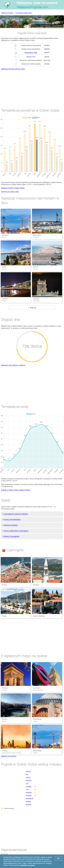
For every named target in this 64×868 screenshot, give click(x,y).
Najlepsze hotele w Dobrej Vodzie (13, 188)
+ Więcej (32, 308)
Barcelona (37, 235)
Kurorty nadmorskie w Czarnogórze (16, 531)
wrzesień (29, 795)
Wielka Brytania (38, 690)
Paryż (5, 688)
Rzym (5, 719)
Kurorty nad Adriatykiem (12, 520)
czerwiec (29, 786)
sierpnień (29, 792)
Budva (36, 585)
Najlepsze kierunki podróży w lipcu (13, 69)
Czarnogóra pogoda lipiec (24, 13)
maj (27, 783)
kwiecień (29, 780)
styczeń (28, 771)
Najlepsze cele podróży (9, 756)
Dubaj (5, 751)
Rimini (36, 267)
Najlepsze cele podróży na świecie (13, 365)
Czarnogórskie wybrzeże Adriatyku (16, 514)
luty (27, 774)
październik (29, 798)
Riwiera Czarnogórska (12, 536)
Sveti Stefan (39, 616)
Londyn (37, 688)
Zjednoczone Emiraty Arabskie (11, 753)
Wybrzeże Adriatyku (11, 525)
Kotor (4, 585)
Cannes (5, 299)
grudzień (29, 804)
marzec (28, 777)
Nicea (4, 267)
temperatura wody (31, 53)
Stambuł (37, 719)
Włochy (4, 721)
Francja (4, 690)
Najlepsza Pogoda (7, 13)
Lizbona (36, 299)
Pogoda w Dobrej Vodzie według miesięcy (16, 490)
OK (58, 858)
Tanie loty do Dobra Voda (10, 192)
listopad (28, 801)
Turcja (35, 721)
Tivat (4, 616)
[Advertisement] (32, 87)
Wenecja (5, 235)
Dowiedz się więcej (28, 865)
